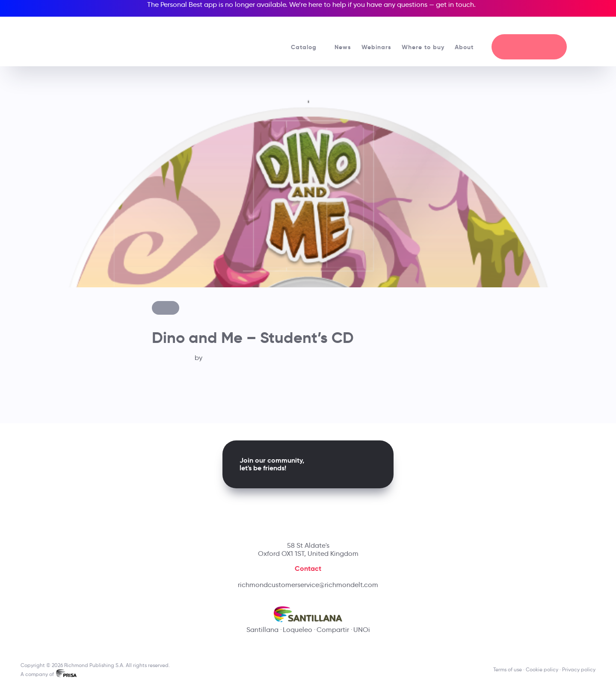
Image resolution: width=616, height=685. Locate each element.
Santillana (262, 630)
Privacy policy (579, 669)
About (468, 47)
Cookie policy (542, 669)
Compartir (333, 630)
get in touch (455, 4)
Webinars (376, 47)
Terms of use (508, 669)
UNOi (362, 630)
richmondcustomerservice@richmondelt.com (308, 585)
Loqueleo (298, 630)
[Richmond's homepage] (87, 38)
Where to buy (423, 47)
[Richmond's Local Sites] (555, 26)
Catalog (308, 47)
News (343, 47)
